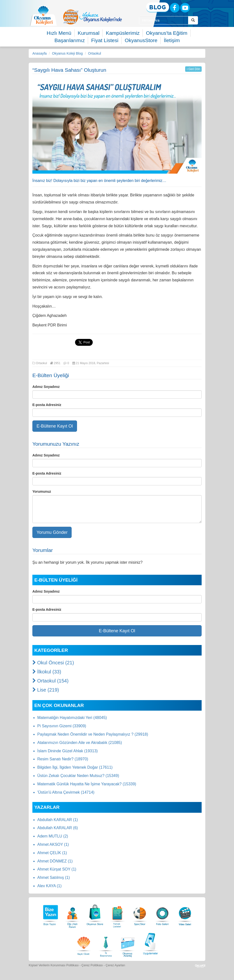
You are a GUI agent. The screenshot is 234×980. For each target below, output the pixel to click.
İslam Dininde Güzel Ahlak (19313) (67, 751)
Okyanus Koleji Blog (67, 53)
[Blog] (158, 7)
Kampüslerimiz (123, 33)
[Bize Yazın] (50, 914)
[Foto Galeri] (162, 914)
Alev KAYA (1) (49, 886)
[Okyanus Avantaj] (128, 943)
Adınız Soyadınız (46, 387)
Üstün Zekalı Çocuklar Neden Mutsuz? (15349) (78, 776)
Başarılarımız (70, 40)
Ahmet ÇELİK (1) (52, 853)
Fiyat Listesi (105, 40)
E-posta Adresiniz (47, 405)
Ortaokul (95, 53)
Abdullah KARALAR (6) (58, 828)
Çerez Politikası (92, 965)
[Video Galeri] (185, 914)
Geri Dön (193, 69)
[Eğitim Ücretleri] (84, 943)
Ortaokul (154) (50, 681)
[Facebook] (175, 8)
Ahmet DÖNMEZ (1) (55, 861)
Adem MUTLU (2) (53, 836)
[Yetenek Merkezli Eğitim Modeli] (92, 17)
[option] (92, 17)
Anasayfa (39, 53)
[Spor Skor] (140, 914)
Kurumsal (89, 33)
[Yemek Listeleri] (117, 914)
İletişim (172, 40)
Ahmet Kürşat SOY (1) (57, 869)
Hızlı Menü (59, 33)
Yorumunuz (42, 491)
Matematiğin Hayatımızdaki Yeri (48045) (72, 718)
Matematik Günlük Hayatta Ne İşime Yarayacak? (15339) (87, 784)
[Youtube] (185, 8)
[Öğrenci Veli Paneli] (72, 914)
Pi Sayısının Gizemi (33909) (62, 726)
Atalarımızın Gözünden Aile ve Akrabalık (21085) (80, 743)
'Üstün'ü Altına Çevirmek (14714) (66, 792)
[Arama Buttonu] (193, 20)
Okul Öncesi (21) (53, 663)
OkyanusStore (141, 40)
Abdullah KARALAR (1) (58, 820)
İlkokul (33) (47, 672)
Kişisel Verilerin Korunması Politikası (54, 965)
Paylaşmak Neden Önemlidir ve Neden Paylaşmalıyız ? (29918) (93, 734)
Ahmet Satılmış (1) (53, 878)
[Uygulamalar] (150, 943)
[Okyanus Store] (95, 914)
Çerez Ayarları (116, 965)
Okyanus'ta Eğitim (167, 33)
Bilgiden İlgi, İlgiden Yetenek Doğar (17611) (75, 767)
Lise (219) (46, 690)
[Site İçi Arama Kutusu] (164, 20)
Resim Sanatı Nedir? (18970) (63, 759)
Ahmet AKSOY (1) (53, 844)
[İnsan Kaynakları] (106, 943)
